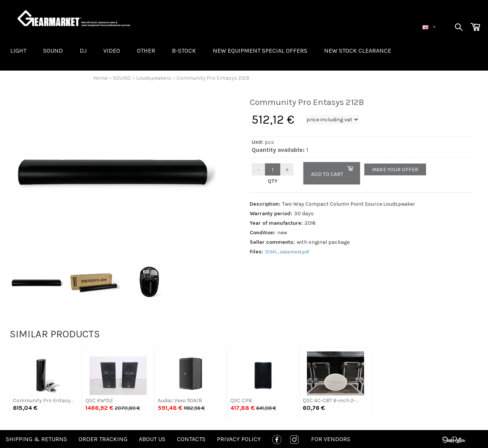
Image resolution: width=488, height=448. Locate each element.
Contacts (191, 439)
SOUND (53, 51)
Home (100, 78)
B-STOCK (184, 51)
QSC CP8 (241, 400)
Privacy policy (239, 439)
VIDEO (112, 51)
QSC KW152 (99, 400)
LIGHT (18, 51)
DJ (83, 51)
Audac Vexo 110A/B (180, 400)
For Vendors (331, 439)
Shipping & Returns (36, 439)
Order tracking (103, 439)
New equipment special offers (260, 51)
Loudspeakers (154, 78)
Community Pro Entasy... (43, 400)
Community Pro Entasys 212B (213, 78)
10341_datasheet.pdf (287, 252)
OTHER (146, 51)
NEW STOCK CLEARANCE (358, 51)
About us (152, 439)
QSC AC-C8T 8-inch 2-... (330, 400)
